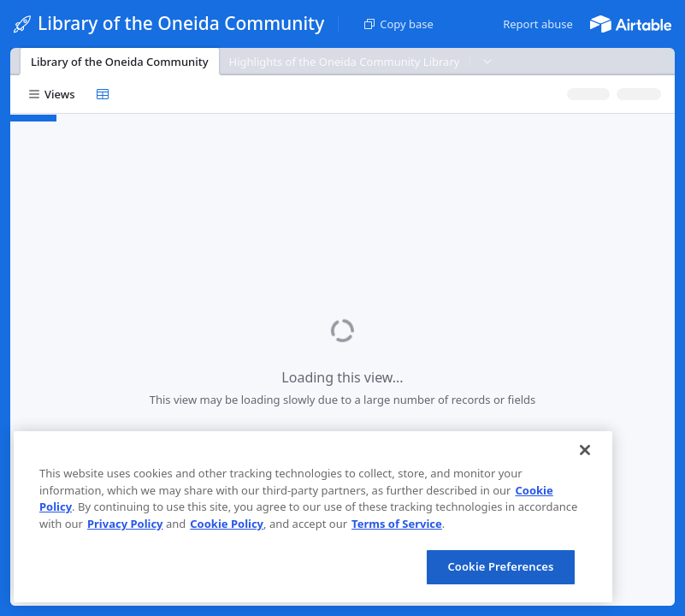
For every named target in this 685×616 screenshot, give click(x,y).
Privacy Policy (125, 524)
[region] (313, 517)
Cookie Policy (227, 524)
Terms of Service (397, 524)
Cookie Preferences (500, 566)
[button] (538, 24)
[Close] (585, 450)
